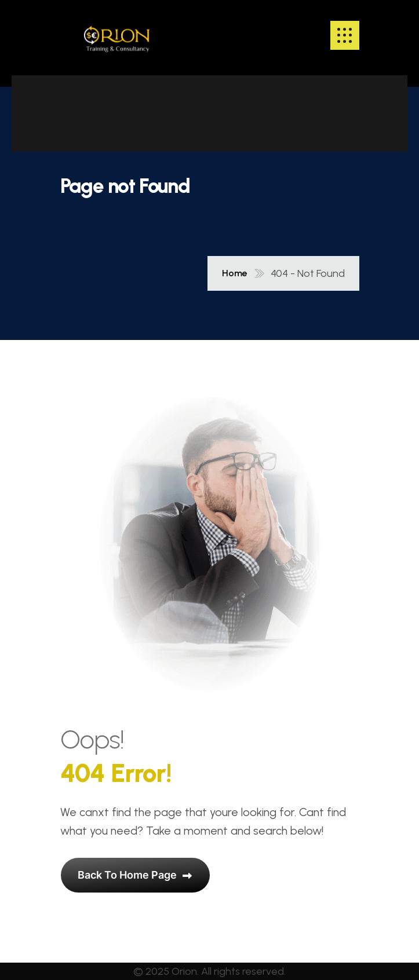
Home (235, 273)
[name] (117, 35)
